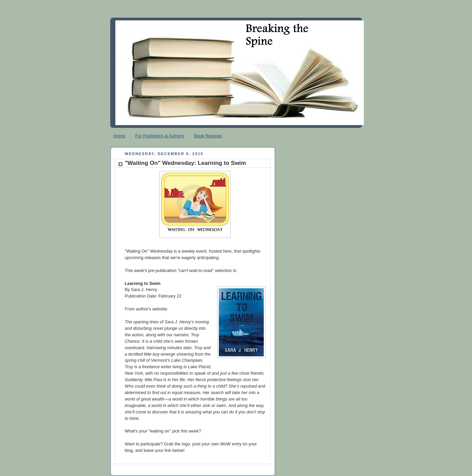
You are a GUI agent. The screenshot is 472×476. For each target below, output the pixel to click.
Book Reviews (208, 136)
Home (119, 136)
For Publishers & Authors (160, 136)
